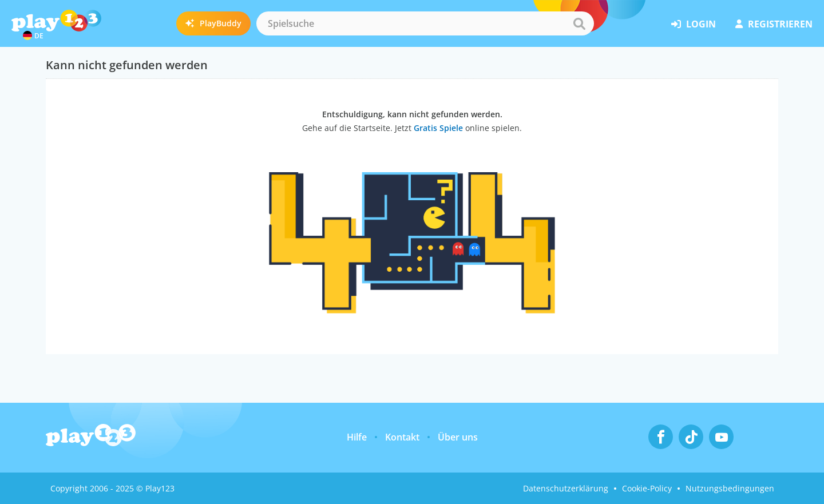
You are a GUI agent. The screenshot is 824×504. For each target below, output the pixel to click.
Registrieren (774, 24)
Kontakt (402, 437)
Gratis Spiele (438, 128)
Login (694, 24)
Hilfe (357, 437)
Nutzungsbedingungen (730, 488)
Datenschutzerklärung (566, 488)
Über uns (458, 437)
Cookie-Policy (647, 488)
